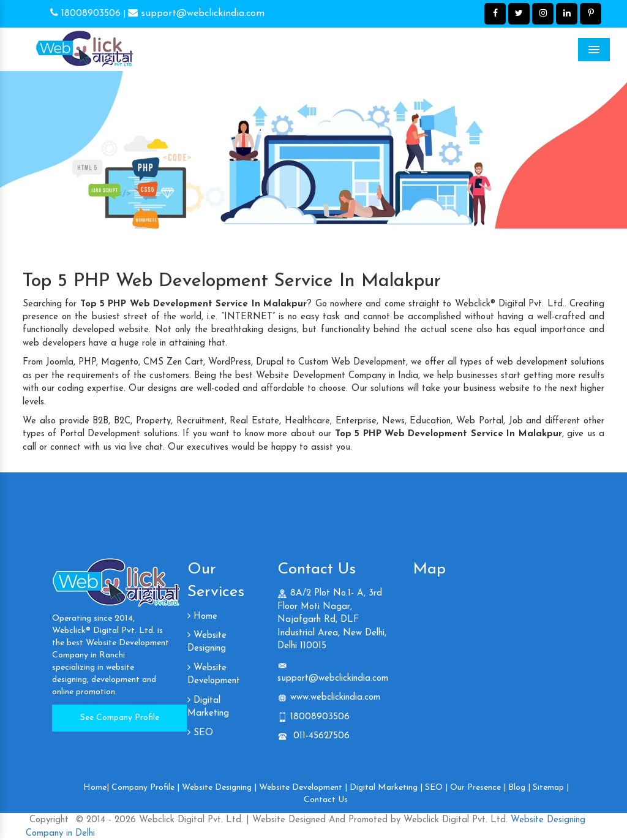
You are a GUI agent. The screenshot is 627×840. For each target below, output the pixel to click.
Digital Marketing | (386, 788)
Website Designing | (219, 788)
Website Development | (303, 788)
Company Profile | (145, 788)
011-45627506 (320, 736)
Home (202, 617)
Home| (96, 788)
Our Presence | (478, 788)
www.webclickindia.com (335, 698)
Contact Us (326, 800)
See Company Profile (120, 718)
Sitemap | (551, 788)
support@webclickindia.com (196, 13)
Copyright (49, 820)
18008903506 (85, 13)
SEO (200, 733)
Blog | (519, 788)
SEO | (436, 788)
